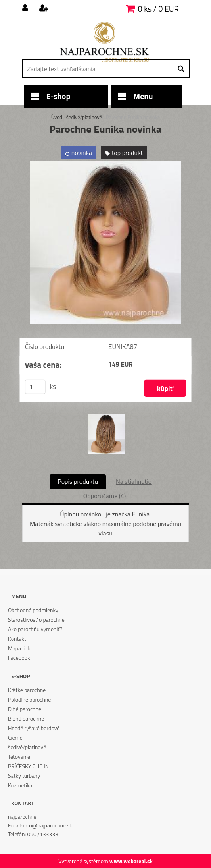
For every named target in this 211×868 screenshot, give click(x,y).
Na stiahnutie (134, 481)
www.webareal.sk (131, 861)
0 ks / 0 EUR (158, 9)
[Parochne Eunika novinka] (105, 164)
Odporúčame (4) (105, 496)
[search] (181, 69)
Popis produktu (78, 481)
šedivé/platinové (84, 117)
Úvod (57, 117)
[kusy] (35, 387)
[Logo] (105, 42)
